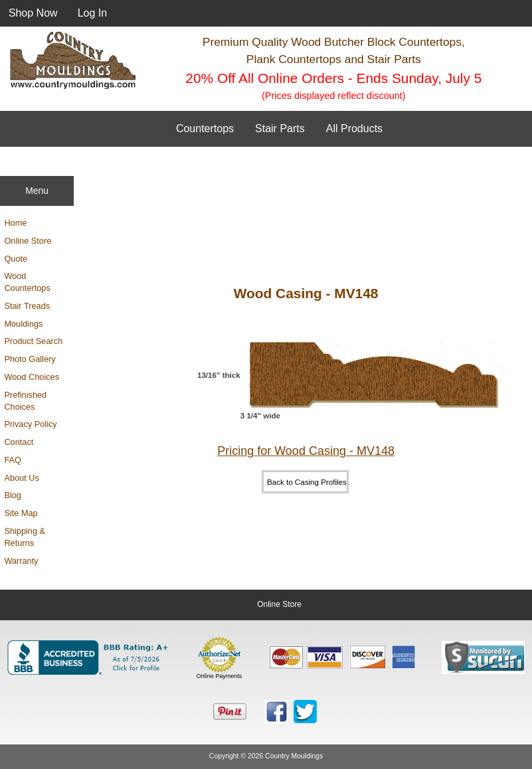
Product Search (33, 341)
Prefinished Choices (25, 401)
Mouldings (23, 324)
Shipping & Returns (25, 537)
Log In (92, 13)
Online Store (28, 241)
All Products (354, 128)
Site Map (21, 513)
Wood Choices (32, 377)
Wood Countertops (27, 282)
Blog (13, 495)
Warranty (21, 561)
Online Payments (220, 676)
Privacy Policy (30, 424)
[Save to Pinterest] (230, 712)
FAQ (13, 460)
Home (15, 223)
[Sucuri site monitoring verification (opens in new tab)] (483, 657)
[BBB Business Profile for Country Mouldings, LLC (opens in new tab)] (90, 657)
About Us (21, 478)
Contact (19, 442)
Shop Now (33, 13)
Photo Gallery (30, 359)
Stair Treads (27, 306)
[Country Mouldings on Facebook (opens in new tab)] (277, 712)
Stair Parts (280, 128)
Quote (16, 259)
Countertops (205, 128)
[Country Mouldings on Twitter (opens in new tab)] (305, 712)
